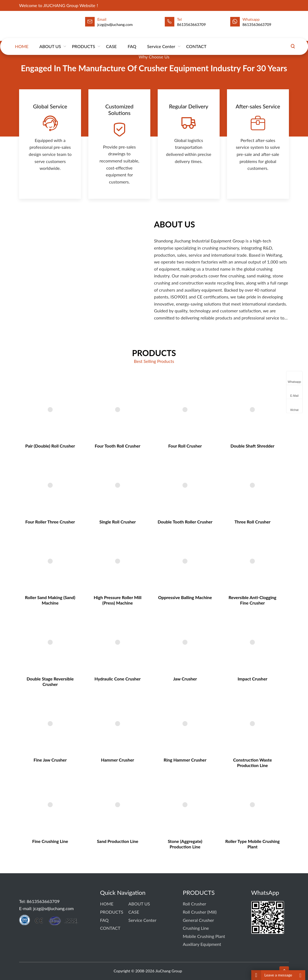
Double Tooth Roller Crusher (177, 546)
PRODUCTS (83, 41)
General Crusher (198, 920)
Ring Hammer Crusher (177, 723)
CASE (111, 41)
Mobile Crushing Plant (204, 936)
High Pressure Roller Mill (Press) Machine (127, 604)
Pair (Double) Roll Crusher (77, 490)
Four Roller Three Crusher (77, 546)
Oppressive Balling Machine (177, 602)
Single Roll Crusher (127, 546)
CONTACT (196, 41)
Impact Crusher (227, 662)
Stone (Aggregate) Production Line (177, 784)
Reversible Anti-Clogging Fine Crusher (227, 604)
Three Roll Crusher (227, 546)
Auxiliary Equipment (202, 944)
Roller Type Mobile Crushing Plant (227, 784)
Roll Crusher (195, 904)
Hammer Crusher (127, 723)
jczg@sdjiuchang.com (53, 908)
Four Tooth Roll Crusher (127, 490)
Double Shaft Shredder (227, 490)
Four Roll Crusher (177, 490)
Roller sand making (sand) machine (77, 604)
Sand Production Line (127, 782)
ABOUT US (50, 41)
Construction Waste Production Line (227, 725)
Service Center (161, 41)
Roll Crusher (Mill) (200, 912)
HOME (22, 41)
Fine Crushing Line (77, 782)
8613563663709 (192, 24)
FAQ (132, 41)
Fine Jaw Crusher (77, 723)
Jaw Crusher (177, 662)
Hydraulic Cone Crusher (127, 662)
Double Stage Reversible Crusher (77, 664)
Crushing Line (196, 928)
